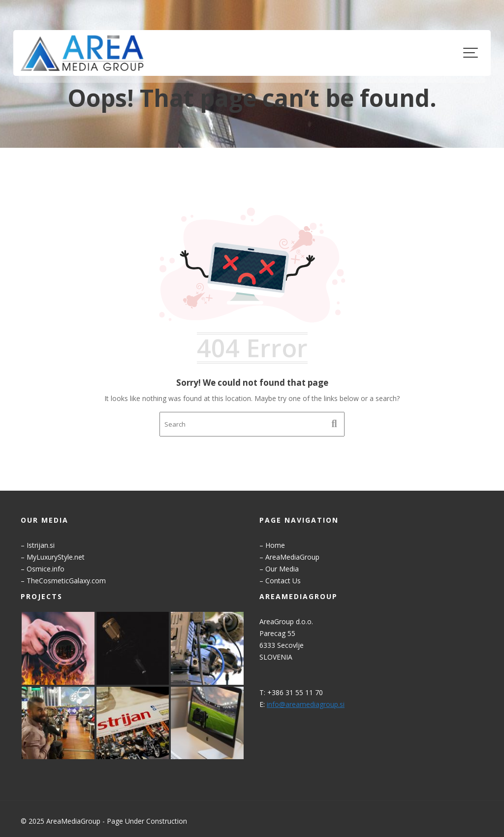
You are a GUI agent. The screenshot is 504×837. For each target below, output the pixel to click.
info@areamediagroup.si (307, 703)
